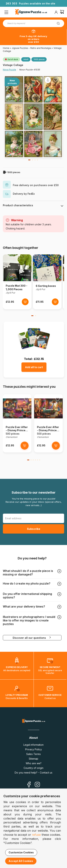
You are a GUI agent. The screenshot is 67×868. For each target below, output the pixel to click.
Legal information (33, 745)
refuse (36, 835)
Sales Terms (33, 754)
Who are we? (34, 763)
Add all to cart (34, 367)
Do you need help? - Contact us (33, 773)
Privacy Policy (33, 749)
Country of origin (33, 768)
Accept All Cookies (21, 861)
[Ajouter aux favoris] (56, 80)
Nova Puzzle (9, 70)
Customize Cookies (21, 852)
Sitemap (33, 759)
